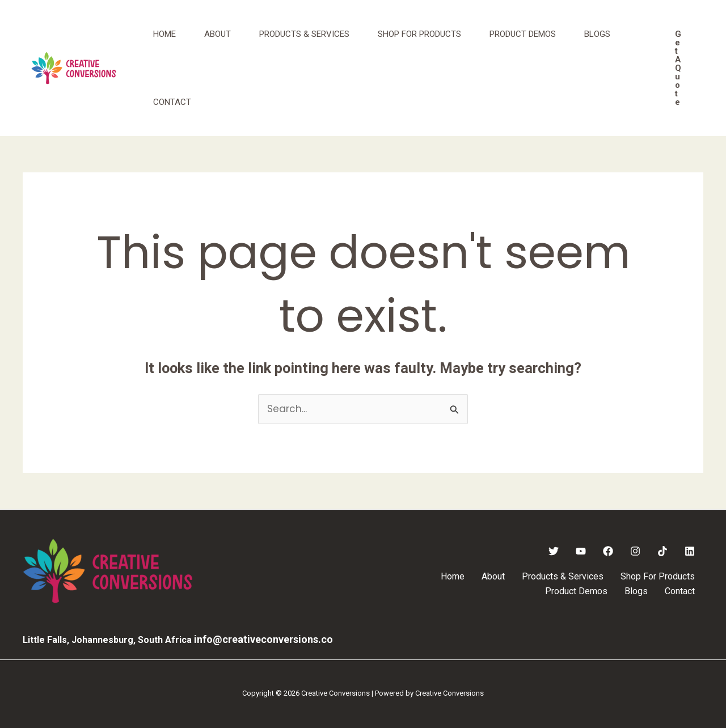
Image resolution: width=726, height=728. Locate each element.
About (218, 34)
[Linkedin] (690, 551)
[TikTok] (662, 551)
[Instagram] (635, 551)
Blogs (597, 34)
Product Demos (523, 34)
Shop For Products (419, 34)
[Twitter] (554, 551)
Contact (172, 102)
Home (164, 34)
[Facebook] (608, 551)
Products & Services (304, 34)
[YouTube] (581, 551)
